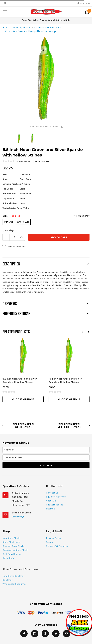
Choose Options (23, 399)
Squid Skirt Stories (56, 497)
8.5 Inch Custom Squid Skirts (47, 28)
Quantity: (8, 230)
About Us (51, 501)
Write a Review (42, 161)
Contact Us (52, 493)
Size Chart (84, 216)
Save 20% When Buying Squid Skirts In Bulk (46, 20)
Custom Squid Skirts (21, 28)
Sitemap (51, 509)
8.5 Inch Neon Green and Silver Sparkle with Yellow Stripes (31, 31)
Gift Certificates (55, 505)
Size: (11, 216)
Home (5, 28)
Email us (18, 517)
